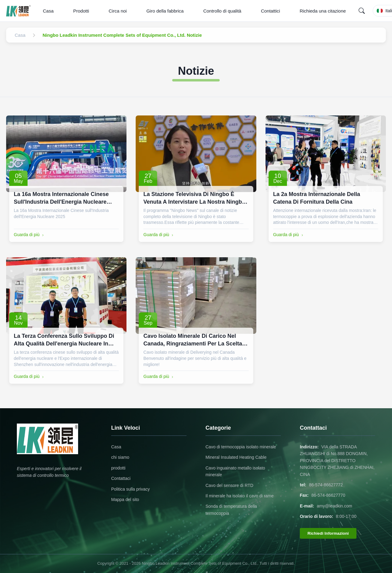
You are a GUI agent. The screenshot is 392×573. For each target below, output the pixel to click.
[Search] (362, 11)
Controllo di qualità (222, 11)
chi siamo (120, 457)
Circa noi (118, 11)
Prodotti (81, 11)
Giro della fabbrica (165, 11)
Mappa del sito (125, 499)
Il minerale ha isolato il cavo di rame (240, 496)
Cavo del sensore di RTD (229, 485)
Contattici (271, 11)
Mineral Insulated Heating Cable (236, 457)
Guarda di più (29, 235)
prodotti (118, 468)
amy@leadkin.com (335, 506)
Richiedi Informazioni (328, 533)
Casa (48, 11)
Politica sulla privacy (130, 489)
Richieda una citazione (323, 11)
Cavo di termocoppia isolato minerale (241, 447)
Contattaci (121, 478)
